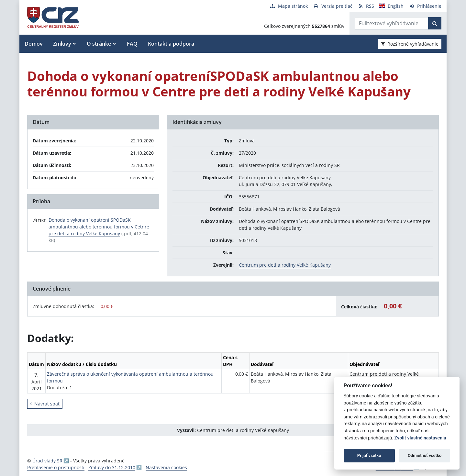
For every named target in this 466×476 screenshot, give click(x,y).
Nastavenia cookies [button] (166, 467)
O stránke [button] (99, 44)
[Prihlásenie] (425, 6)
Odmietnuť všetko (425, 455)
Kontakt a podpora (171, 44)
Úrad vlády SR (47, 461)
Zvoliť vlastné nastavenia (420, 438)
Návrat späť (45, 404)
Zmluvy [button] (62, 44)
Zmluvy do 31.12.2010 (112, 467)
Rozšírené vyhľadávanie (410, 44)
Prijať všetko (369, 455)
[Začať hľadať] (435, 23)
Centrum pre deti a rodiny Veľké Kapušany (285, 265)
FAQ (132, 44)
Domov (34, 44)
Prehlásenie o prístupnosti (56, 467)
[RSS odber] (366, 6)
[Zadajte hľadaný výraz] (392, 23)
